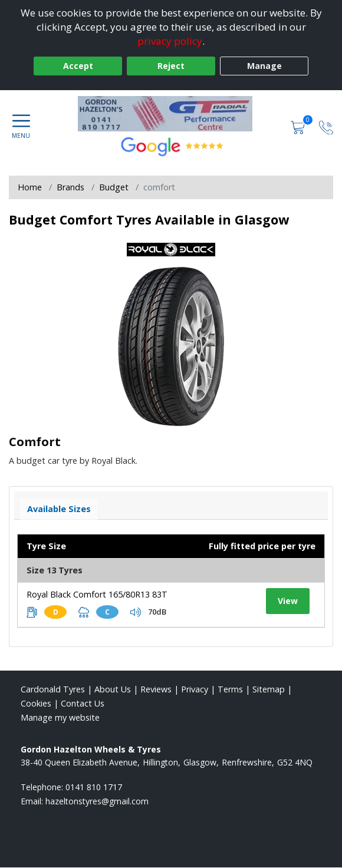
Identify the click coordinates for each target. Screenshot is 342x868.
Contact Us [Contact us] (83, 703)
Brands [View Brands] (70, 187)
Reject (171, 66)
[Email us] (97, 801)
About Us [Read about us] (113, 689)
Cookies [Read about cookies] (36, 703)
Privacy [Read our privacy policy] (195, 689)
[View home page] (171, 114)
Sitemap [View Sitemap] (269, 689)
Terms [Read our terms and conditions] (230, 689)
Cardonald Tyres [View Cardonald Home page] (53, 689)
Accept (78, 66)
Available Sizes (59, 509)
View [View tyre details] (288, 601)
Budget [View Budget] (114, 187)
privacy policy (170, 41)
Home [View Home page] (30, 187)
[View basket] (299, 126)
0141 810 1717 (94, 787)
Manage (264, 66)
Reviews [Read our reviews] (156, 689)
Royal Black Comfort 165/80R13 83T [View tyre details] (97, 594)
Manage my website (60, 717)
